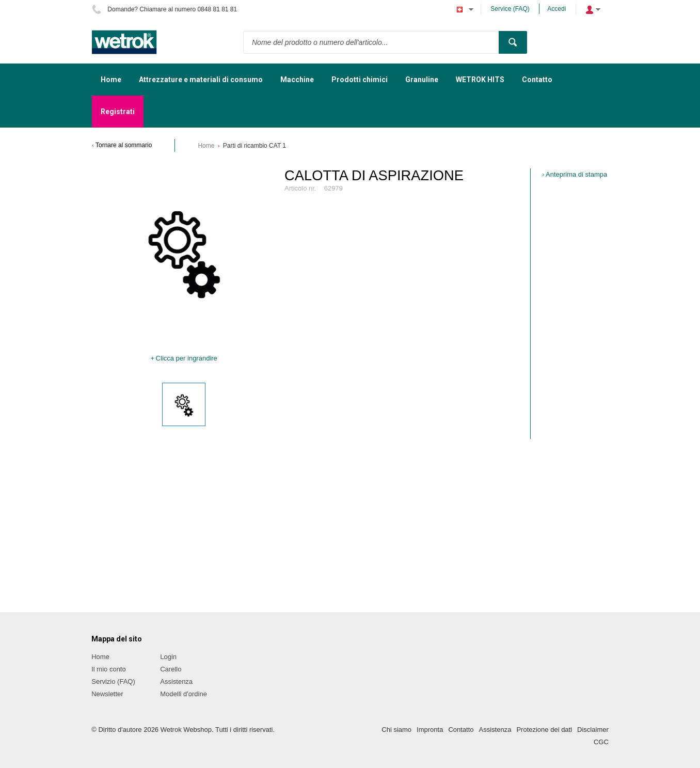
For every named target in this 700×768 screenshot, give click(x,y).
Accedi (556, 9)
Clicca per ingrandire (187, 358)
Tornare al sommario (124, 145)
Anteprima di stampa (576, 174)
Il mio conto (108, 669)
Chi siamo (396, 730)
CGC (601, 742)
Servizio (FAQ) (113, 681)
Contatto (461, 730)
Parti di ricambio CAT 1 (254, 146)
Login (168, 657)
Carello (171, 669)
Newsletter (107, 694)
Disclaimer (593, 730)
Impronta (430, 730)
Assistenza (176, 681)
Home (206, 146)
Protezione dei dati (544, 730)
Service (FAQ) (510, 9)
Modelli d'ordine (184, 694)
